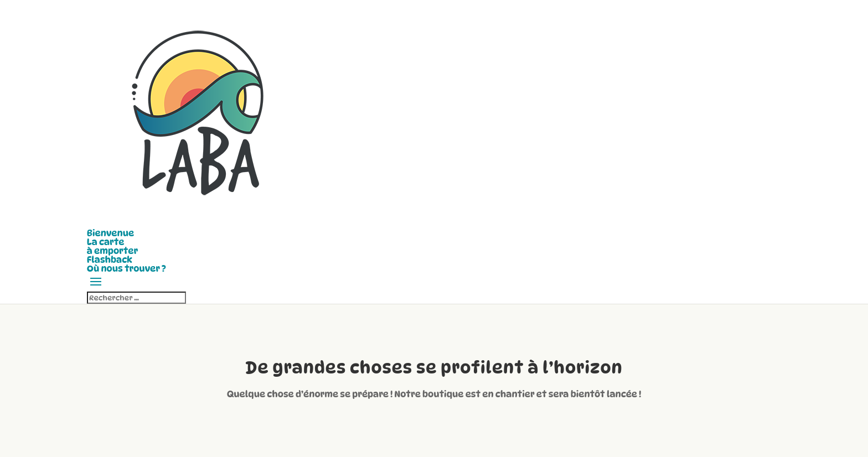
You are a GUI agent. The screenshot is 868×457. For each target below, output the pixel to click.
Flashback (110, 260)
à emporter (112, 251)
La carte (106, 242)
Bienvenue (110, 233)
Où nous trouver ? (126, 269)
